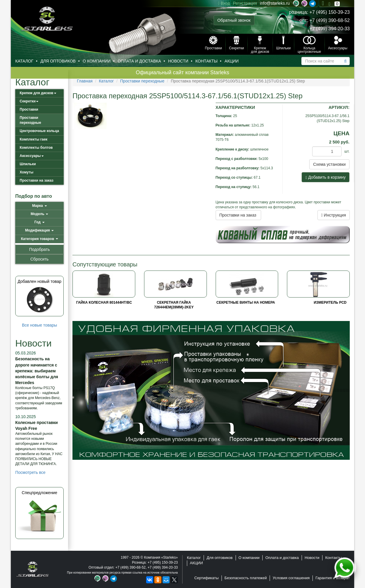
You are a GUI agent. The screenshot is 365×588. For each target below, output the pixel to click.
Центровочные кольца (39, 131)
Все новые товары (40, 325)
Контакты (207, 61)
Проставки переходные (30, 120)
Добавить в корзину (326, 177)
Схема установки (329, 164)
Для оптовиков (58, 61)
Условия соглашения (291, 578)
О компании (97, 61)
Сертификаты (206, 578)
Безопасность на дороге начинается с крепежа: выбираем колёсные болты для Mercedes (37, 371)
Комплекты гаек (34, 139)
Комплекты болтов (36, 148)
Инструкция (334, 215)
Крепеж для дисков (38, 93)
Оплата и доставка (139, 61)
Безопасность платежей (246, 578)
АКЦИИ (231, 61)
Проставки (29, 109)
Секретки (29, 101)
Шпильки (28, 164)
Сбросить (39, 259)
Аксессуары (32, 156)
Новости (178, 61)
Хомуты (27, 172)
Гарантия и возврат (333, 578)
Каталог (24, 61)
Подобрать (39, 249)
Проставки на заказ (37, 180)
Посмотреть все (30, 472)
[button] (39, 206)
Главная (85, 81)
